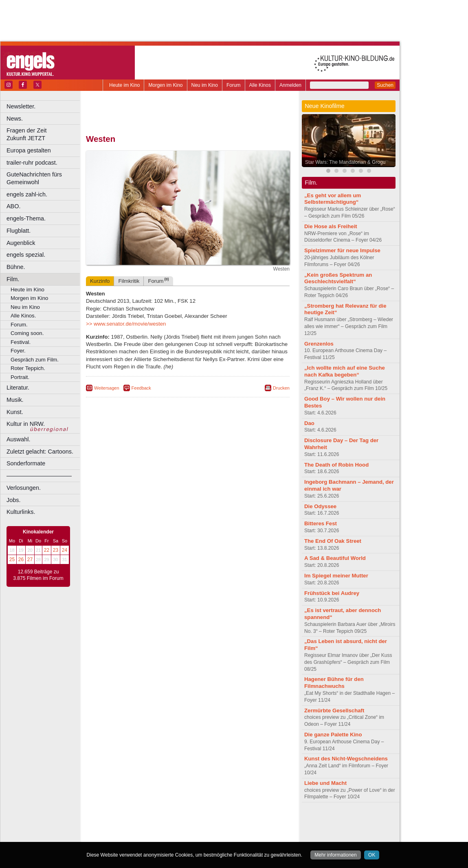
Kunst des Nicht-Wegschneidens (346, 759)
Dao (309, 423)
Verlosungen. (24, 488)
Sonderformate (26, 463)
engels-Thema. (26, 218)
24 (65, 550)
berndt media (153, 822)
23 (56, 550)
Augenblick (21, 243)
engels (164, 829)
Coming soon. (27, 333)
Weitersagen (107, 388)
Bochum (125, 836)
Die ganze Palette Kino (333, 735)
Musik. (15, 400)
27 (30, 560)
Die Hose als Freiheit (331, 226)
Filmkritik (129, 281)
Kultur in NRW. (26, 424)
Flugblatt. (19, 231)
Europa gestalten (29, 150)
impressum (183, 822)
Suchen (385, 85)
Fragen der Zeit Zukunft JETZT (44, 134)
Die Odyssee (320, 506)
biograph (122, 829)
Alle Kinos (260, 85)
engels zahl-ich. (27, 194)
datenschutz (212, 822)
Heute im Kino (124, 85)
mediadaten (254, 822)
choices (144, 829)
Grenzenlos (319, 344)
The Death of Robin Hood (336, 465)
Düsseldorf (224, 836)
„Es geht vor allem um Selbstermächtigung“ (333, 199)
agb (233, 822)
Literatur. (18, 388)
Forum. (19, 325)
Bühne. (16, 267)
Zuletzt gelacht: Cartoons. (40, 452)
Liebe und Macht (325, 783)
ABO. (13, 206)
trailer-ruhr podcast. (32, 163)
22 (47, 550)
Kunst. (15, 412)
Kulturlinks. (21, 512)
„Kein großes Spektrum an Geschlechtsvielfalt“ (338, 278)
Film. (13, 279)
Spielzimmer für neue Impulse (342, 250)
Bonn (143, 836)
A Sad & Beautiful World (335, 558)
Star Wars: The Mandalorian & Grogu (345, 162)
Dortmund (199, 836)
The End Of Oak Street (333, 541)
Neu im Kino (205, 85)
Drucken (281, 388)
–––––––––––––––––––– (39, 476)
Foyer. (18, 351)
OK (372, 855)
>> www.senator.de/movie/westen (126, 324)
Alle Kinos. (23, 316)
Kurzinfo (100, 281)
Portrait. (20, 377)
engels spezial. (26, 255)
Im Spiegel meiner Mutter (336, 576)
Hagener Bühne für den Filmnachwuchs (334, 683)
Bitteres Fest (321, 523)
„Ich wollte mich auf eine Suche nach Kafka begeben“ (345, 371)
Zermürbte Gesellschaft (334, 710)
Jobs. (13, 500)
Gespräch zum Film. (35, 360)
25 (12, 560)
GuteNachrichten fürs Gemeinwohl (34, 178)
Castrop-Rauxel (168, 836)
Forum (234, 85)
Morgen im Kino (165, 85)
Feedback (141, 388)
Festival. (21, 342)
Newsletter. (21, 106)
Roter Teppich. (28, 368)
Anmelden (290, 85)
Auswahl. (18, 439)
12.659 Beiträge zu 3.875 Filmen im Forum (38, 575)
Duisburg (248, 836)
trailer (188, 829)
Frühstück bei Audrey (332, 593)
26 (21, 560)
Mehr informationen (335, 855)
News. (15, 119)
